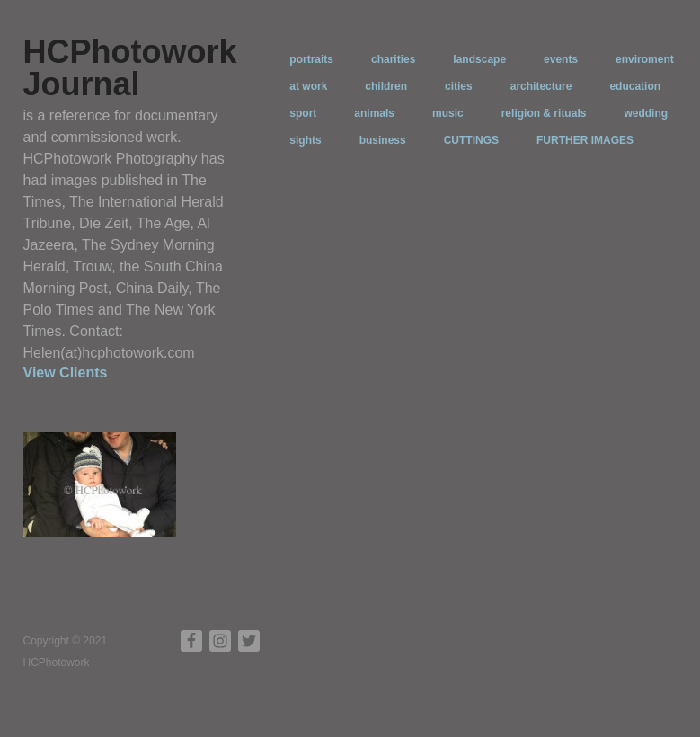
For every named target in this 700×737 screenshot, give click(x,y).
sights (305, 140)
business (383, 140)
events (561, 59)
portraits (311, 59)
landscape (479, 59)
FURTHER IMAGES (585, 140)
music (448, 113)
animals (374, 113)
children (386, 86)
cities (459, 86)
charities (393, 59)
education (635, 86)
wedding (646, 113)
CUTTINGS (471, 140)
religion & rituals (544, 113)
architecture (541, 86)
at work (308, 86)
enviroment (645, 59)
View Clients (66, 373)
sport (303, 113)
